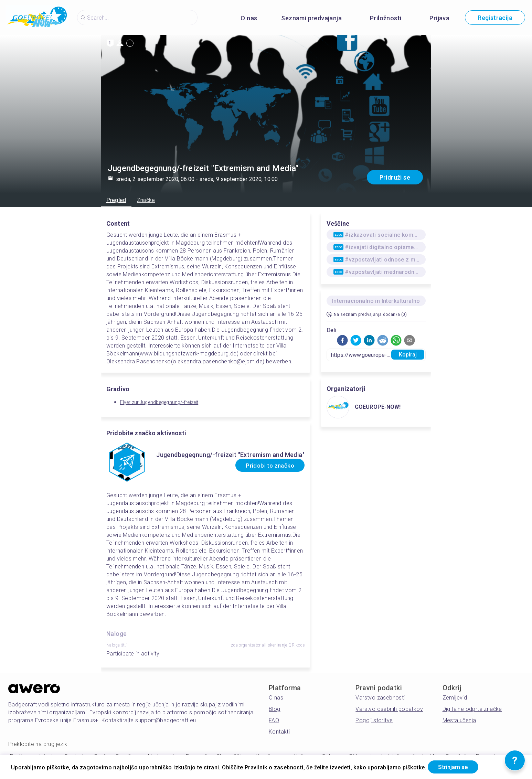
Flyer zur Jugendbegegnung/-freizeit (159, 402)
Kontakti (279, 732)
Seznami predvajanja (311, 18)
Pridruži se (395, 177)
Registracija (495, 18)
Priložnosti (386, 18)
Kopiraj (408, 355)
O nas (249, 18)
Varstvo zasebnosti (380, 698)
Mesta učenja (459, 720)
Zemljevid (455, 698)
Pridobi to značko (266, 465)
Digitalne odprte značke (472, 709)
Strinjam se (456, 766)
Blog (275, 709)
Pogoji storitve (374, 720)
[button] (342, 340)
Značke (146, 200)
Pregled (116, 200)
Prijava (439, 18)
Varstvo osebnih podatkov (389, 709)
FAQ (274, 720)
